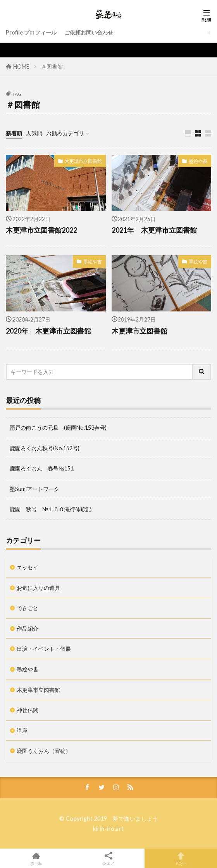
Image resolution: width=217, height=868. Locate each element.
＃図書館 (52, 67)
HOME (21, 67)
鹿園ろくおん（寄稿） (44, 751)
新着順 (14, 133)
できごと (28, 608)
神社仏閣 (28, 710)
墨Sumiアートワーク (34, 489)
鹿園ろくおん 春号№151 (42, 468)
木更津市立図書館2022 (41, 230)
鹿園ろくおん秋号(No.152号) (45, 448)
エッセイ (28, 567)
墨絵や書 (198, 161)
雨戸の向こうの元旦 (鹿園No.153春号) (58, 428)
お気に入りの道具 (38, 588)
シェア (109, 858)
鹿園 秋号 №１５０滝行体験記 (51, 509)
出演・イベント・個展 (44, 649)
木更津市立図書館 (83, 161)
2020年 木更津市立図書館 (48, 331)
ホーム (36, 858)
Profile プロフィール (31, 32)
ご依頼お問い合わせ (89, 32)
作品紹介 (28, 629)
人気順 (34, 133)
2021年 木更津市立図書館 (154, 230)
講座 (22, 731)
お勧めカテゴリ (65, 133)
